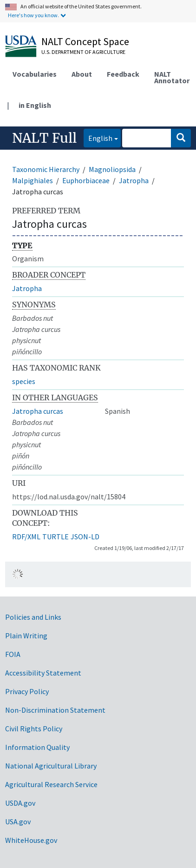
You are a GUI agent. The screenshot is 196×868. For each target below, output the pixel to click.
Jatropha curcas (38, 411)
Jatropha (134, 180)
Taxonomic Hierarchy (46, 169)
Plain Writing (26, 636)
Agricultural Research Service (51, 784)
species (24, 381)
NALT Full (44, 138)
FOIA (13, 654)
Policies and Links (33, 617)
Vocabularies (35, 74)
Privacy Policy (27, 691)
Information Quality (37, 747)
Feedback (123, 74)
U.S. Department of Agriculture (83, 52)
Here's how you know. (33, 15)
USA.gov (18, 822)
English (98, 137)
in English (35, 105)
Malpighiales (33, 180)
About (82, 74)
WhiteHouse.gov (31, 840)
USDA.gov (20, 803)
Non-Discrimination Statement (55, 710)
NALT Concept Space (85, 41)
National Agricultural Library (51, 766)
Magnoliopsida (112, 169)
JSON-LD (85, 537)
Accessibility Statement (43, 673)
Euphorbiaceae (86, 180)
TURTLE (56, 537)
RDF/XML (26, 537)
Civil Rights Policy (34, 729)
